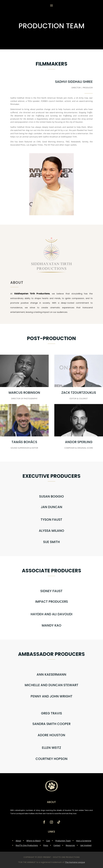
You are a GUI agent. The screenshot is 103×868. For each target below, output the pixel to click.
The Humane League (75, 862)
